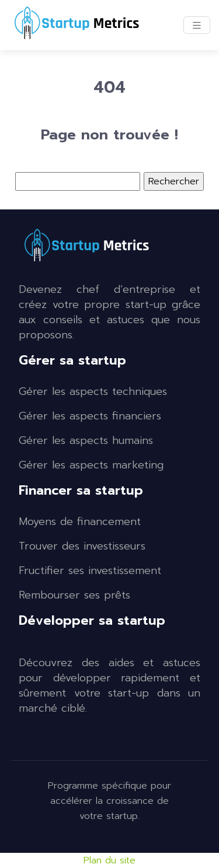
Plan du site (109, 860)
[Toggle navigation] (197, 25)
